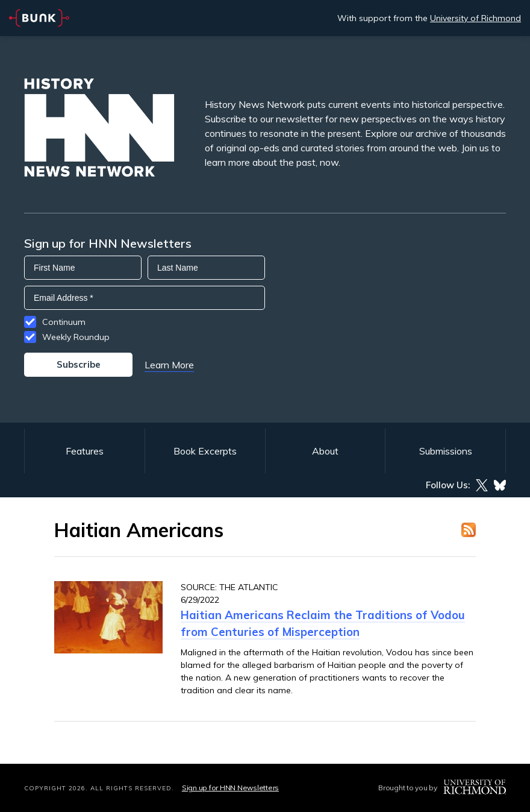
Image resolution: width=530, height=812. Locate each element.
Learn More (169, 365)
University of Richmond (475, 18)
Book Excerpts (205, 451)
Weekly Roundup (76, 337)
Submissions (446, 451)
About (325, 451)
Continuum (64, 322)
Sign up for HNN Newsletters (230, 788)
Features (85, 451)
